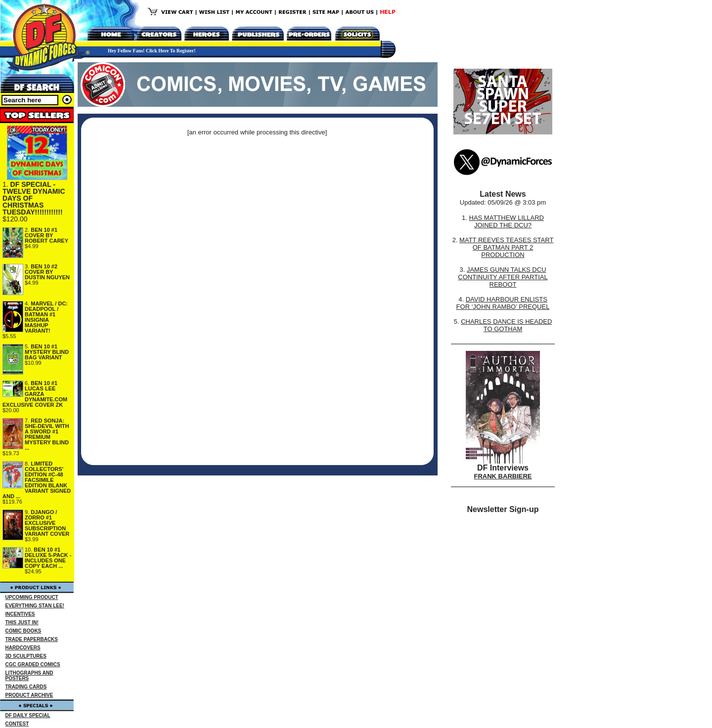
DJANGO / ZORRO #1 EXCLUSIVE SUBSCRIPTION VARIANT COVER (47, 523)
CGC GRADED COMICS (33, 664)
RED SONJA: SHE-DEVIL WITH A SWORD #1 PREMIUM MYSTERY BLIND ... (47, 434)
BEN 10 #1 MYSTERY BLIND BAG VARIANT (47, 352)
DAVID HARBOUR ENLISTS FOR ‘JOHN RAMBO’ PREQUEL (503, 303)
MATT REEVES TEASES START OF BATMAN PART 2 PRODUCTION (506, 247)
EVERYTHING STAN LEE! (35, 606)
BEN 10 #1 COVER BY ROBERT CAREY (46, 235)
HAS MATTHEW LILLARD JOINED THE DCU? (507, 221)
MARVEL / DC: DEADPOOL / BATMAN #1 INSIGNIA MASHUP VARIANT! (46, 317)
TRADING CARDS (26, 687)
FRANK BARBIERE (503, 476)
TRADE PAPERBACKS (32, 639)
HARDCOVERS (23, 648)
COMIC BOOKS (23, 631)
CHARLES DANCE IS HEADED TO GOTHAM (506, 325)
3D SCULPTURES (26, 656)
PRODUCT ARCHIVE (29, 695)
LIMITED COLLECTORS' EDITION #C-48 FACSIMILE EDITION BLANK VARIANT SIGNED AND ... (37, 480)
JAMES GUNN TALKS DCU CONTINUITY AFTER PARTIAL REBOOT (503, 277)
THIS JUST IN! (22, 622)
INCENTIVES (20, 614)
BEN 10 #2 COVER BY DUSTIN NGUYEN (47, 272)
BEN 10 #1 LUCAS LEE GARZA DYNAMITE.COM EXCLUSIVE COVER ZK (35, 394)
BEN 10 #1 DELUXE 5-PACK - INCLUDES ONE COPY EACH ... (48, 558)
